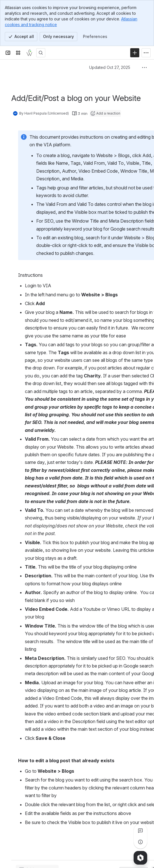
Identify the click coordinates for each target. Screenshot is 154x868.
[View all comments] (140, 831)
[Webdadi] (29, 53)
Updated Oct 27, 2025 (110, 67)
